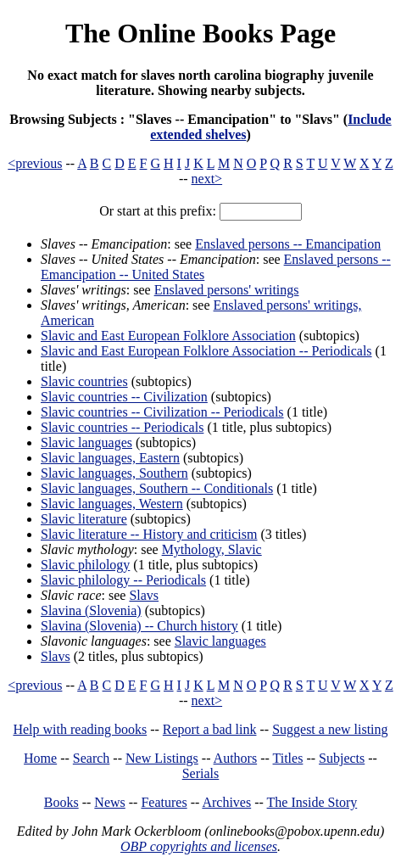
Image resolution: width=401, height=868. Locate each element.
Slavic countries (84, 381)
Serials (201, 773)
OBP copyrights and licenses (199, 846)
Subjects (342, 758)
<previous (35, 163)
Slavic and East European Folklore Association (168, 336)
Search (92, 758)
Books (61, 802)
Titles (288, 758)
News (109, 802)
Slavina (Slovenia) (91, 610)
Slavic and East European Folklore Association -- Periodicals (206, 351)
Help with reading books (80, 729)
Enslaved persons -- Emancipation (288, 244)
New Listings (162, 758)
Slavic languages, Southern (114, 473)
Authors (236, 758)
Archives (226, 802)
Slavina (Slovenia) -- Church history (139, 626)
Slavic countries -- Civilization (124, 397)
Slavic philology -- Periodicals (123, 580)
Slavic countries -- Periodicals (122, 427)
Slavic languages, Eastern (110, 458)
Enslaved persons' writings (227, 290)
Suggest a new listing (330, 729)
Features (164, 802)
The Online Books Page (200, 33)
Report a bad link (210, 729)
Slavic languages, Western (112, 504)
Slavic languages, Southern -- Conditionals (157, 488)
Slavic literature (84, 519)
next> (207, 179)
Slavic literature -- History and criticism (149, 534)
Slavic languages (86, 442)
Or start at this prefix (156, 211)
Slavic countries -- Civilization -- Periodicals (162, 412)
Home (40, 758)
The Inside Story (312, 802)
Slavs (144, 595)
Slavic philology (85, 565)
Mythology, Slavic (212, 549)
